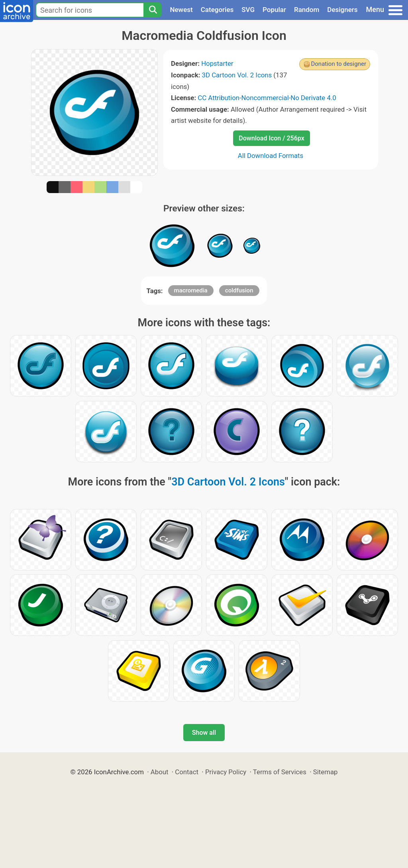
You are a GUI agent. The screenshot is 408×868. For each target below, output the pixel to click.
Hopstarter (217, 63)
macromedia (191, 290)
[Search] (153, 10)
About (160, 772)
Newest (181, 10)
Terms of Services (280, 772)
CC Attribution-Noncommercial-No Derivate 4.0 (267, 98)
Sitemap (326, 772)
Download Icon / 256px (271, 138)
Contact (187, 772)
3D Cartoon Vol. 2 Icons (237, 75)
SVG (248, 10)
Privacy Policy (226, 772)
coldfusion (239, 290)
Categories (217, 10)
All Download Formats (271, 156)
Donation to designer (338, 64)
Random (307, 10)
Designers (342, 10)
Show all (204, 733)
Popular (274, 10)
